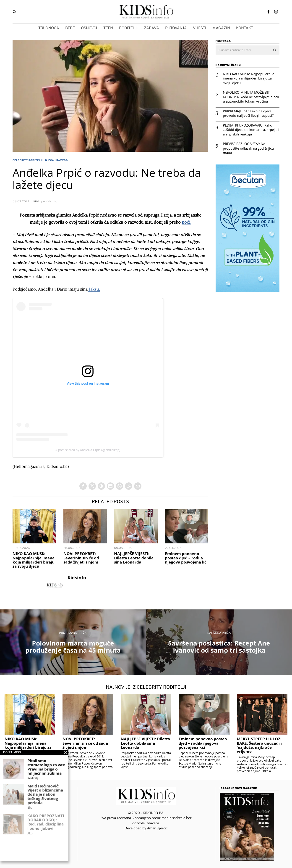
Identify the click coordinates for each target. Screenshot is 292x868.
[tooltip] (269, 12)
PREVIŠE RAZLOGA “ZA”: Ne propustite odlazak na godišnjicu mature (248, 148)
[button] (275, 50)
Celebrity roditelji (28, 160)
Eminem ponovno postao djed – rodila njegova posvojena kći (186, 558)
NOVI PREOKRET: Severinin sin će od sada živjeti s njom (81, 558)
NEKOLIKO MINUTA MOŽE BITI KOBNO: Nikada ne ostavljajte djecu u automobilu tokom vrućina (251, 97)
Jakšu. (94, 289)
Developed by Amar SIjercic (146, 828)
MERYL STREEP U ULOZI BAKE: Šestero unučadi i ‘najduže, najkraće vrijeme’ (259, 745)
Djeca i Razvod (57, 160)
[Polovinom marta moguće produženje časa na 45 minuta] (73, 642)
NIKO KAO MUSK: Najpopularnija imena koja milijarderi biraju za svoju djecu (34, 560)
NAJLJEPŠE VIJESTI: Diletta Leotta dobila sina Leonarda (134, 558)
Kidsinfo (51, 201)
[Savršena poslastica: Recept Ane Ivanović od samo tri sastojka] (219, 642)
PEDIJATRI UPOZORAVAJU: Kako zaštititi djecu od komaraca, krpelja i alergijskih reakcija (251, 130)
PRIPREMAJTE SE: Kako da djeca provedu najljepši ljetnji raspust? (248, 113)
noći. (186, 222)
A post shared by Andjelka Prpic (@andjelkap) (88, 450)
